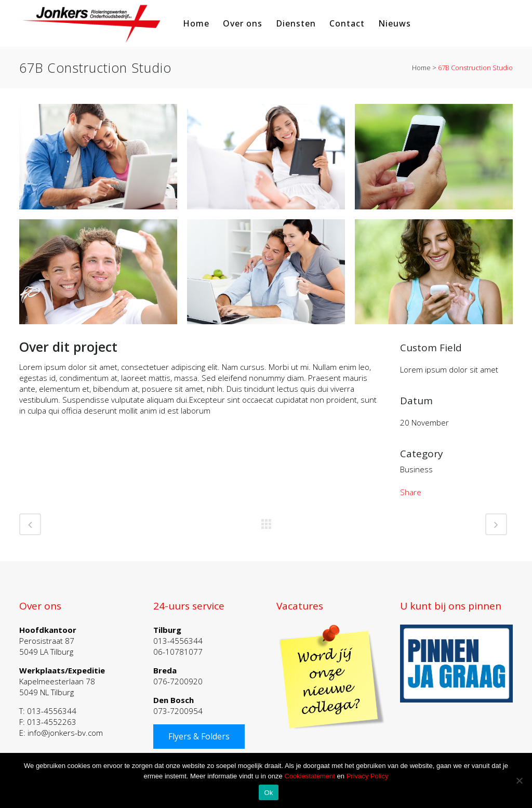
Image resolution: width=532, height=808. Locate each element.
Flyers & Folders (199, 736)
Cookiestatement (310, 776)
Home (421, 68)
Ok (268, 793)
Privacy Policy (368, 776)
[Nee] (519, 780)
